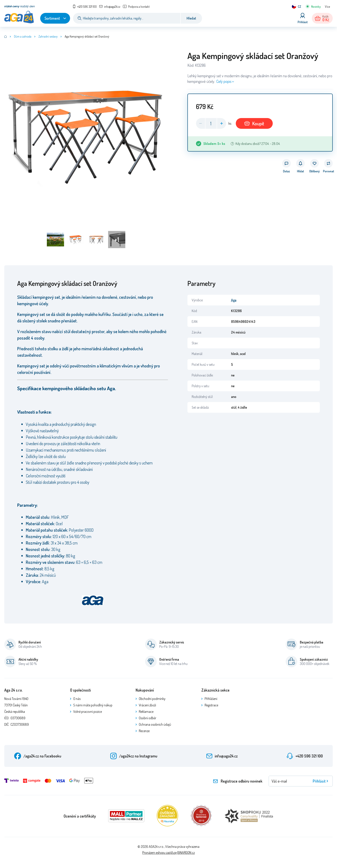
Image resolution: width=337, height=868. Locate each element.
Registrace (211, 705)
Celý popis (224, 81)
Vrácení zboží (147, 705)
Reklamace (146, 712)
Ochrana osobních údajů (155, 724)
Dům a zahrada (23, 36)
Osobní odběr (148, 718)
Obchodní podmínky (152, 699)
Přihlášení (211, 699)
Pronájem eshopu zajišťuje (159, 853)
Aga (234, 300)
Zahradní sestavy (48, 36)
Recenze (144, 731)
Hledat (191, 18)
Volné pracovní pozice (88, 712)
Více (327, 7)
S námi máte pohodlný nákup (93, 705)
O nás (77, 699)
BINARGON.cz (186, 853)
